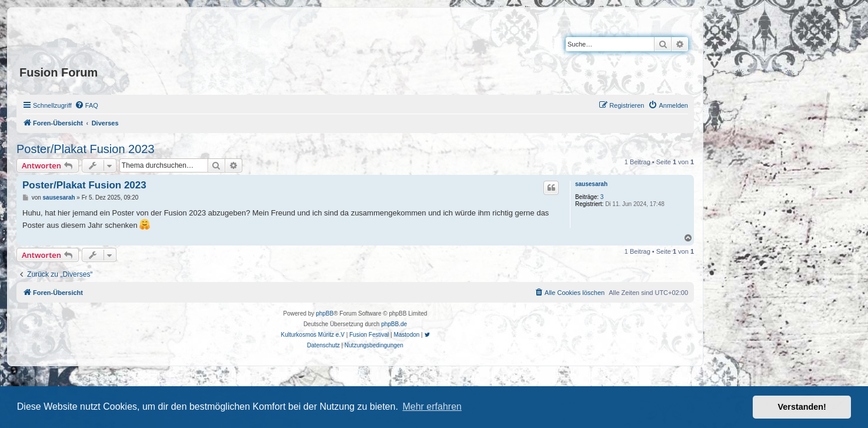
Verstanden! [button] (802, 407)
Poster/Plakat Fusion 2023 (86, 149)
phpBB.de (394, 324)
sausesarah (591, 184)
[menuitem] (86, 105)
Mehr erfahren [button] (432, 407)
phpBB (325, 313)
